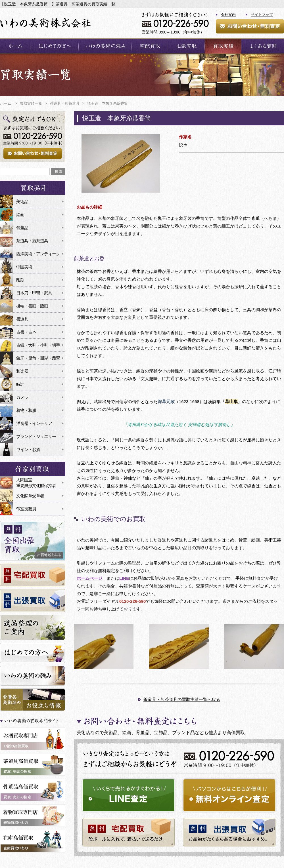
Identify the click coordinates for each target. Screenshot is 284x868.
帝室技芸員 (26, 509)
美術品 (22, 202)
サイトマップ (262, 15)
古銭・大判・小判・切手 (38, 345)
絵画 (20, 215)
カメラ (22, 397)
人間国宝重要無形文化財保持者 (36, 483)
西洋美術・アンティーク (38, 254)
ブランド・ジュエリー (36, 436)
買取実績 (223, 46)
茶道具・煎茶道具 (32, 241)
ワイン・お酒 (28, 449)
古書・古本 (26, 332)
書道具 (22, 319)
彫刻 (20, 280)
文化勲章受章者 (30, 496)
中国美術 (24, 267)
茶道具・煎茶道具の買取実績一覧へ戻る (182, 699)
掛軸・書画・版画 (32, 306)
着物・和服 (26, 410)
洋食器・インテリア (34, 423)
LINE (124, 578)
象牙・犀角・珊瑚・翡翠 (38, 358)
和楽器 (22, 371)
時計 (20, 384)
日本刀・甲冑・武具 (34, 293)
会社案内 (228, 15)
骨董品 (22, 228)
